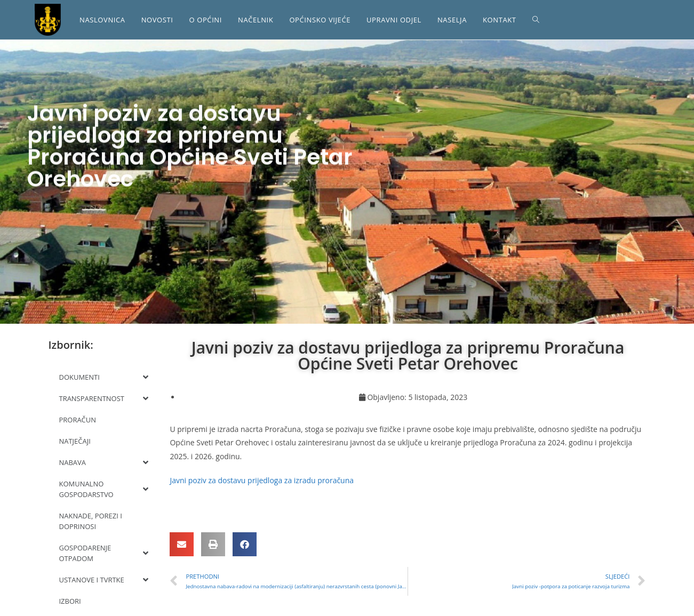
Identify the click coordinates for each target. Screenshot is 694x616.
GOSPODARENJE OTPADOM (104, 553)
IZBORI (70, 601)
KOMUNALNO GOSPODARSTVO (104, 489)
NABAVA (104, 462)
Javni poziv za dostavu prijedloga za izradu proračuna (262, 480)
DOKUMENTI (104, 377)
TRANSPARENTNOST (104, 398)
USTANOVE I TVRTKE (104, 580)
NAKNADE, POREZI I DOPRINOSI (91, 521)
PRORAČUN (78, 420)
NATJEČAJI (75, 441)
